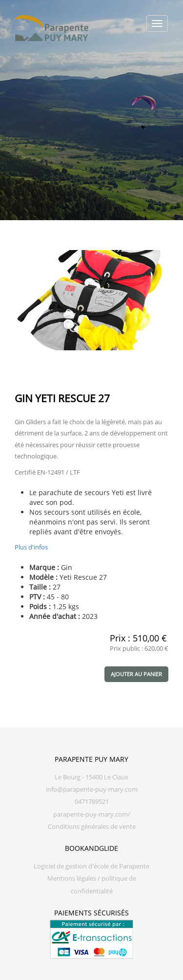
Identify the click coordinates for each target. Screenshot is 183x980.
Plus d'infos (31, 547)
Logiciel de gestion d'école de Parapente (91, 866)
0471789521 (92, 802)
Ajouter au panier (136, 674)
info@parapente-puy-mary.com (92, 789)
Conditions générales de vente (92, 827)
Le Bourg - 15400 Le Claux (91, 777)
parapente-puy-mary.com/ (92, 814)
